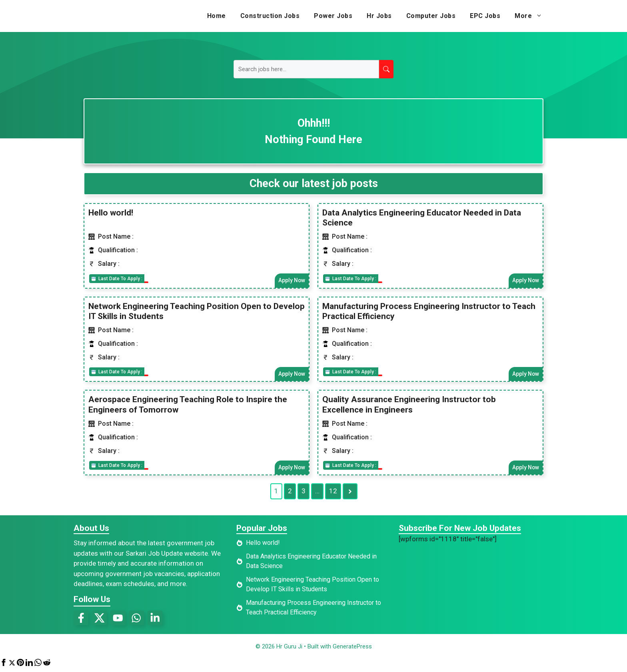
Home (217, 16)
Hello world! (111, 212)
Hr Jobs (379, 16)
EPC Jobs (485, 16)
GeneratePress (352, 649)
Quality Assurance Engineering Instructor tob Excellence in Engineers (409, 406)
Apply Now (291, 281)
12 (333, 493)
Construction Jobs (270, 16)
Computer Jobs (431, 16)
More (532, 16)
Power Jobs (333, 16)
